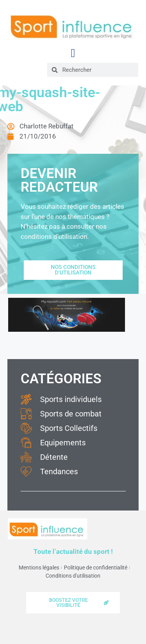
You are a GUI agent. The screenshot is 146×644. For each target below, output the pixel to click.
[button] (73, 53)
